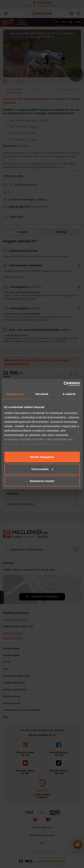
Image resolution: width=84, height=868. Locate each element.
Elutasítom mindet (42, 481)
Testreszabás (42, 469)
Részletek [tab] (42, 394)
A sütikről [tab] (69, 394)
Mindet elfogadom (42, 457)
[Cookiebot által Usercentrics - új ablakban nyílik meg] (64, 384)
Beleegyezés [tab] (15, 394)
